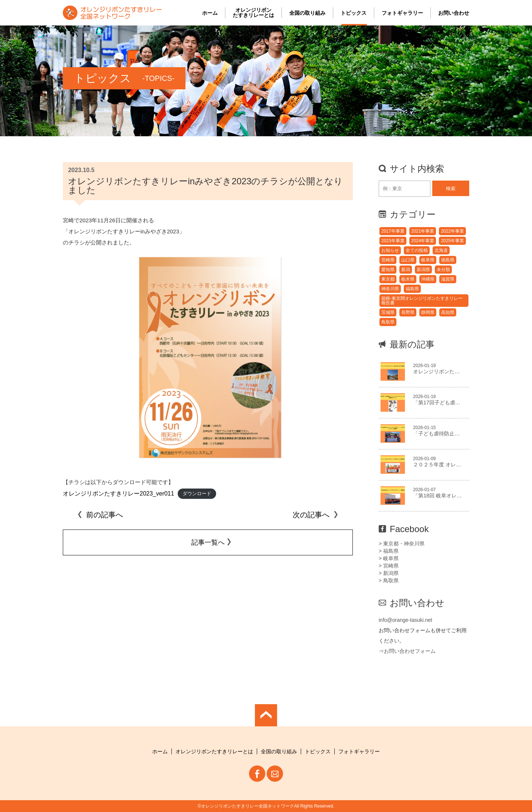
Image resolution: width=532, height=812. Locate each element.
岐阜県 (428, 260)
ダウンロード (197, 494)
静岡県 (428, 312)
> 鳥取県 (389, 580)
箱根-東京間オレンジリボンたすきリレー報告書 (422, 301)
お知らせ (390, 250)
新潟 (406, 270)
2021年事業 (423, 231)
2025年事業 (452, 241)
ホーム (210, 13)
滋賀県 (448, 279)
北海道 (441, 250)
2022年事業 (452, 231)
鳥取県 (388, 322)
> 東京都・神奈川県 (402, 544)
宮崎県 (388, 260)
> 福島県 (389, 551)
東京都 (388, 279)
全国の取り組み (307, 13)
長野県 (408, 312)
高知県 (448, 312)
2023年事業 (393, 241)
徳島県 (448, 260)
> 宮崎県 (389, 566)
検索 (451, 189)
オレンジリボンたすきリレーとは (253, 13)
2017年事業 (393, 231)
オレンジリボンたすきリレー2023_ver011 (118, 494)
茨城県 (388, 312)
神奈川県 (390, 289)
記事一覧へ (208, 542)
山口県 (408, 260)
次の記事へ (316, 515)
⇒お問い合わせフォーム (407, 651)
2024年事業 (423, 241)
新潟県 (423, 270)
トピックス (354, 13)
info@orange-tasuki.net (405, 620)
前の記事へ (100, 515)
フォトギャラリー (402, 13)
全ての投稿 (417, 250)
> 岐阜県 (389, 558)
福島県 (412, 289)
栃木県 (408, 279)
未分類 (443, 270)
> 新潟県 (389, 573)
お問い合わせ (454, 13)
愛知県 (388, 270)
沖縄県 (428, 279)
